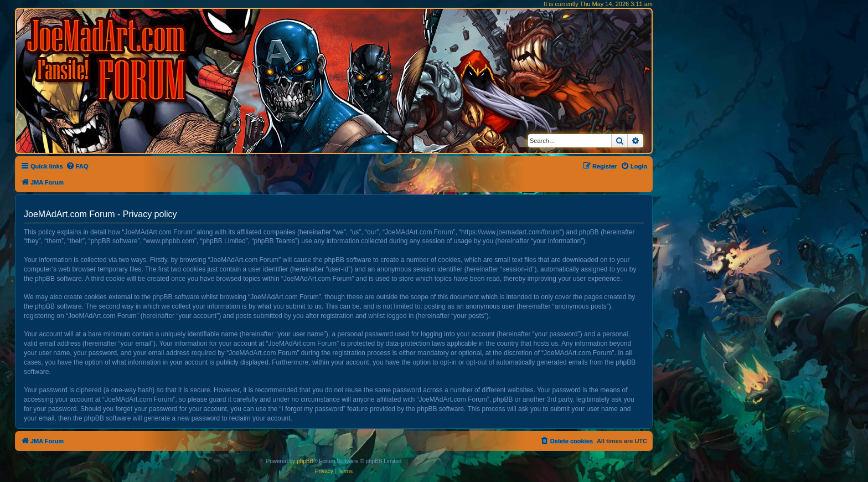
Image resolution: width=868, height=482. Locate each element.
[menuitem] (77, 166)
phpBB (305, 461)
